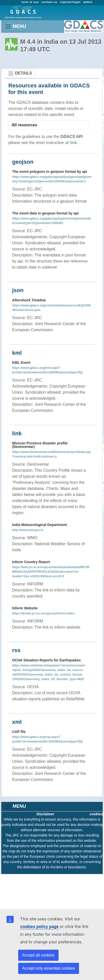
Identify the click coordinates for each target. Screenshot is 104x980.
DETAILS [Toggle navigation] (20, 74)
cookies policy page (39, 927)
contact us (49, 2)
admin (88, 2)
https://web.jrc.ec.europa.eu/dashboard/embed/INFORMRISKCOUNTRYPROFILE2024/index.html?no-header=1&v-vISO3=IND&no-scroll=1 (51, 572)
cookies (96, 814)
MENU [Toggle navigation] (15, 27)
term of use (30, 2)
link (73, 143)
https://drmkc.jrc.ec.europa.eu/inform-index (43, 613)
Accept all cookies (38, 955)
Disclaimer (46, 814)
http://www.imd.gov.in (28, 530)
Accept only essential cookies (49, 968)
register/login (70, 2)
